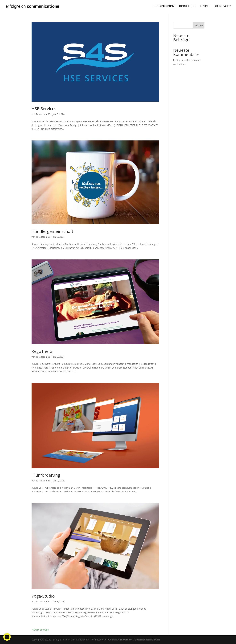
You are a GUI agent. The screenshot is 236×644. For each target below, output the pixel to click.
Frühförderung (46, 475)
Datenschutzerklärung (148, 640)
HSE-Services (44, 109)
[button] (7, 637)
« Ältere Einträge (40, 630)
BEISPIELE (187, 7)
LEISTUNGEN (164, 7)
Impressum (126, 640)
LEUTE (205, 7)
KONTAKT (223, 7)
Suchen (199, 25)
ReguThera (42, 351)
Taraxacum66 (43, 114)
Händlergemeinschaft (52, 231)
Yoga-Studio (43, 596)
